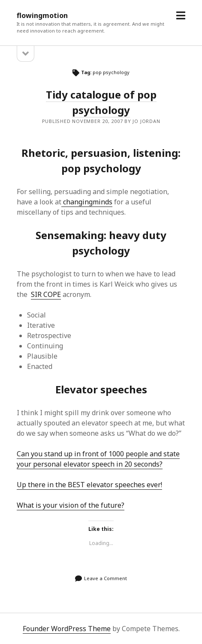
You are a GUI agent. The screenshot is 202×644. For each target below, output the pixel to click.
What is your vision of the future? (71, 505)
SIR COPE (46, 294)
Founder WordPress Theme (67, 629)
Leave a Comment (106, 578)
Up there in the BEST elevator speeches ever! (89, 485)
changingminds (87, 202)
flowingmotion (42, 15)
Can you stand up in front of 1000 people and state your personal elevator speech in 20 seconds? (98, 459)
